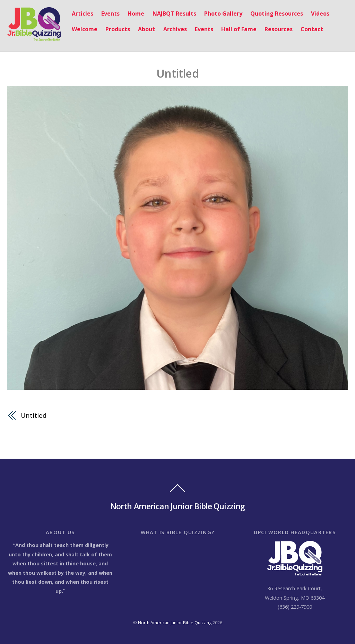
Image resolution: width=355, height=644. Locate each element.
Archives (175, 29)
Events (110, 14)
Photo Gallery (223, 14)
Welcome (85, 29)
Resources (279, 29)
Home (136, 14)
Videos (320, 14)
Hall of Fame (239, 29)
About (146, 29)
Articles (83, 14)
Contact (312, 29)
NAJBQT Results (174, 14)
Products (118, 29)
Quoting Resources (277, 14)
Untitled (177, 73)
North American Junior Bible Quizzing (175, 623)
